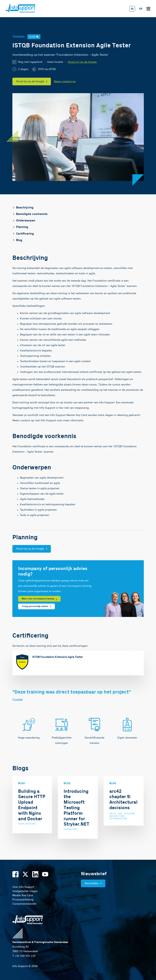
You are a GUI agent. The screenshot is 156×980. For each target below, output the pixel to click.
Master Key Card (23, 895)
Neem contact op (65, 82)
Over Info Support (23, 887)
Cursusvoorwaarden (24, 904)
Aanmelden (92, 883)
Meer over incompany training (38, 599)
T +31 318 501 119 (24, 956)
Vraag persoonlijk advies (35, 606)
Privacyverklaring (23, 900)
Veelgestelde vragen (25, 891)
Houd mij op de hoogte (82, 62)
